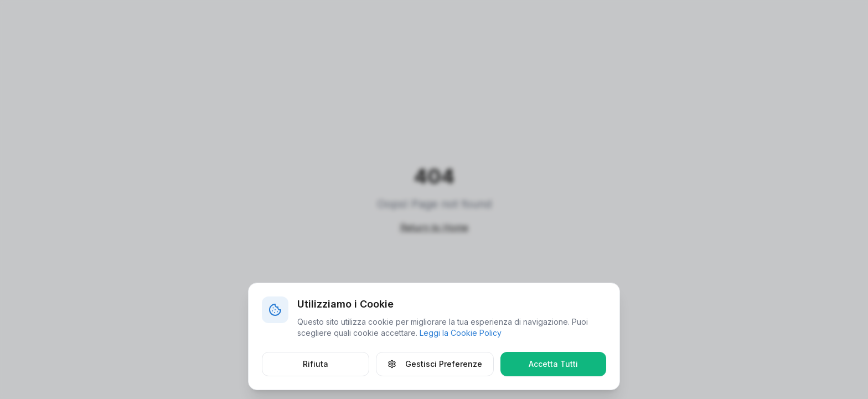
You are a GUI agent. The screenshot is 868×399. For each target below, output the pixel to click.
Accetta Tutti (553, 364)
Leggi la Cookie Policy (461, 333)
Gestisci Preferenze (435, 364)
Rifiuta (316, 364)
